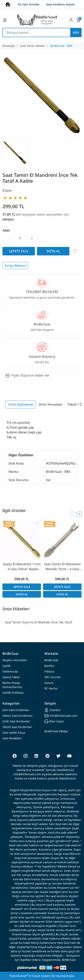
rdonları (16, 710)
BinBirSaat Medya (56, 731)
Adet (6, 230)
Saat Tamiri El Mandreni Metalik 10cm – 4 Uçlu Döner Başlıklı (62, 567)
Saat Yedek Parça (14, 733)
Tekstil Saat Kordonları (17, 727)
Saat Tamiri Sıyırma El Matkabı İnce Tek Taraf (38, 622)
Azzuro (49, 683)
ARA (76, 33)
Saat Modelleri (12, 738)
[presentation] (72, 514)
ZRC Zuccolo (53, 677)
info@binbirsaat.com (61, 716)
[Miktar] (20, 238)
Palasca (49, 671)
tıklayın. (9, 219)
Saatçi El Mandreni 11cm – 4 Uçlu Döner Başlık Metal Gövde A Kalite (22, 567)
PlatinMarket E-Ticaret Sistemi (30, 976)
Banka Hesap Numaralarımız (12, 685)
